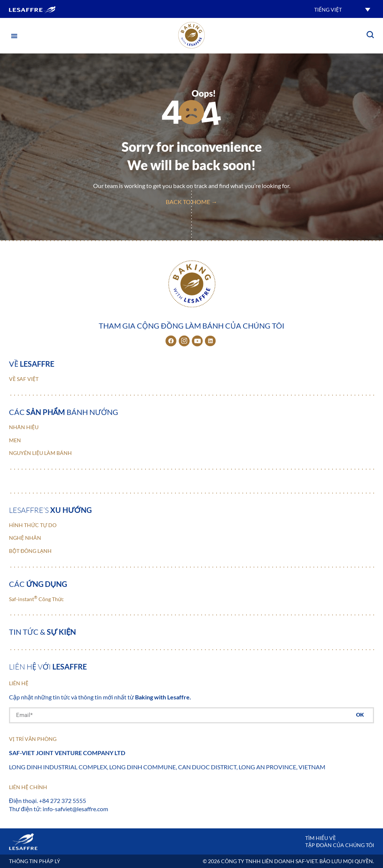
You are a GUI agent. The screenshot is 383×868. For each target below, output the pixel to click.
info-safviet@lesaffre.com (75, 809)
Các (38, 584)
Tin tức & (42, 632)
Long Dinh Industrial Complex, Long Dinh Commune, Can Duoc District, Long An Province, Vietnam (167, 767)
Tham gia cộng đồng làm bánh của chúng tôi (191, 326)
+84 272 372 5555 (62, 801)
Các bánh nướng (64, 412)
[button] (342, 9)
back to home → (191, 202)
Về (32, 364)
